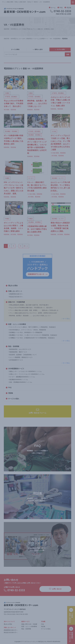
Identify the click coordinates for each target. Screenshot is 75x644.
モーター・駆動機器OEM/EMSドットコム (22, 377)
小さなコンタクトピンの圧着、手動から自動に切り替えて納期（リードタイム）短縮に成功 (60, 101)
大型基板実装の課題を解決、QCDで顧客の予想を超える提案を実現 (37, 229)
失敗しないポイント (14, 291)
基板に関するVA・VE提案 (29, 624)
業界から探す (38, 50)
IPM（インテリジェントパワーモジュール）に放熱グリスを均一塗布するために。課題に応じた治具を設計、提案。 (13, 188)
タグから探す (60, 50)
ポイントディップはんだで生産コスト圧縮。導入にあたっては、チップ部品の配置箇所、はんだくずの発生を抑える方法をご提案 (60, 143)
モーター (31, 178)
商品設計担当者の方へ (16, 297)
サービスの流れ (12, 399)
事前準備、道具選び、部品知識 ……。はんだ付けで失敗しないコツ (29, 316)
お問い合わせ (55, 589)
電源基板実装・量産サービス (18, 352)
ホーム (52, 8)
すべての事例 (15, 49)
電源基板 (13, 110)
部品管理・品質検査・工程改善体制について (22, 355)
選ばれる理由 (12, 286)
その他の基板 (55, 153)
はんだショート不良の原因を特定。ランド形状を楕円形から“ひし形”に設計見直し (60, 187)
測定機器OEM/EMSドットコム (18, 380)
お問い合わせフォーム (37, 411)
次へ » (26, 246)
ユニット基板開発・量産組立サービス (20, 357)
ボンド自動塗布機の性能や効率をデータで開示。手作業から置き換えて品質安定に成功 (13, 140)
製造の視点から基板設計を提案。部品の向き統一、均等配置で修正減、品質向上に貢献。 (60, 227)
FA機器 (7, 93)
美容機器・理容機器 (11, 131)
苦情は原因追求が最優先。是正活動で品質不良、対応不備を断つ (29, 305)
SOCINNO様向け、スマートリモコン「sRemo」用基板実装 (27, 330)
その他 (54, 131)
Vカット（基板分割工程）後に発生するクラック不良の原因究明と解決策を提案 (37, 187)
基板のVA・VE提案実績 (15, 302)
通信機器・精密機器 (34, 135)
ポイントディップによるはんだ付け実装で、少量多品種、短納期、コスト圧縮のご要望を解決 (13, 227)
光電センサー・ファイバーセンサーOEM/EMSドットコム (26, 374)
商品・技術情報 (12, 346)
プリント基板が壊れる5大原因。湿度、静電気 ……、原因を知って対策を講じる (33, 310)
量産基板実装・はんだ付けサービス (20, 349)
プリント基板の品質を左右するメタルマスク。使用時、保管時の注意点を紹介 (33, 313)
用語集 (68, 8)
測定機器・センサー (58, 178)
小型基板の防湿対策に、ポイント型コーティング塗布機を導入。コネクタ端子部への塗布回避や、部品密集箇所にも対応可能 (37, 146)
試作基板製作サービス (16, 360)
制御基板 (30, 110)
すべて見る (66, 319)
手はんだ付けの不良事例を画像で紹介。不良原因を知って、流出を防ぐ (31, 308)
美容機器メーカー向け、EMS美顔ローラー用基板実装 (25, 332)
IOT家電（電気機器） (11, 97)
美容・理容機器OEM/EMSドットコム (20, 382)
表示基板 (7, 110)
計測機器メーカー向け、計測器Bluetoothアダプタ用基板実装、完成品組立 (31, 338)
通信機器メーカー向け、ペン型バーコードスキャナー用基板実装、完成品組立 (33, 335)
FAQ (60, 8)
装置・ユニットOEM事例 (16, 324)
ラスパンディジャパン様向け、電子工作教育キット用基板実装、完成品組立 (32, 327)
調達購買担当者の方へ (16, 294)
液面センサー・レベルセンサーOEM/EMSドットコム (25, 371)
